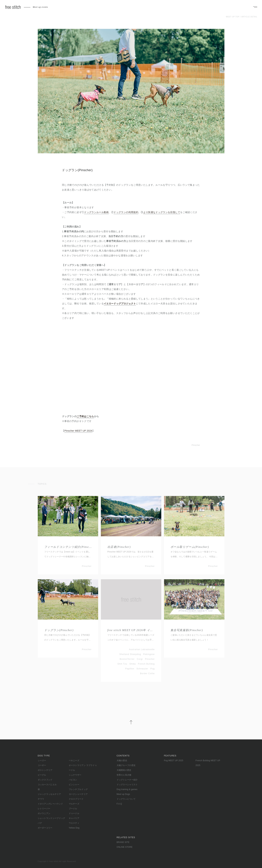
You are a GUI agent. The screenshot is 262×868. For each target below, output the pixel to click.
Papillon (130, 669)
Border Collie (147, 673)
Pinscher (196, 445)
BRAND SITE (123, 842)
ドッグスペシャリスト (127, 785)
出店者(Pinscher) (119, 547)
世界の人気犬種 (124, 775)
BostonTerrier (127, 659)
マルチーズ (74, 804)
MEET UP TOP (233, 17)
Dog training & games (127, 789)
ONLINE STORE (125, 847)
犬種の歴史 (122, 761)
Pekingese (149, 654)
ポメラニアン (44, 813)
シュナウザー (75, 775)
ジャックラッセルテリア (49, 794)
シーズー (42, 761)
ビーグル (42, 775)
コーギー (42, 765)
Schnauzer (142, 669)
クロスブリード (76, 799)
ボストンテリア (45, 770)
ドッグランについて (126, 799)
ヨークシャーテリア (78, 794)
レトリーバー (44, 809)
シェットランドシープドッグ (51, 818)
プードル (73, 809)
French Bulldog (146, 664)
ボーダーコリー (45, 828)
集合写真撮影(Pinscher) (187, 630)
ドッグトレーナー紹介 (127, 780)
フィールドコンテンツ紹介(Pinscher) (68, 547)
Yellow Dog (74, 828)
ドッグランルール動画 (96, 212)
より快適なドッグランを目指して (162, 212)
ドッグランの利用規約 (126, 212)
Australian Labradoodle (142, 649)
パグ (40, 823)
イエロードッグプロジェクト (120, 304)
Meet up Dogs (123, 794)
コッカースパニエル (47, 785)
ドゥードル (74, 813)
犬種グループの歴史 (126, 765)
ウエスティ (74, 823)
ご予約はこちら (85, 416)
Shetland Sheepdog (130, 654)
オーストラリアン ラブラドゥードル (83, 768)
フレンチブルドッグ (78, 789)
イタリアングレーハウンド (50, 804)
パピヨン (73, 780)
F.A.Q (119, 804)
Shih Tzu (122, 664)
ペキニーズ (74, 761)
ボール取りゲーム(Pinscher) (190, 547)
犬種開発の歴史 (124, 770)
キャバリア (74, 818)
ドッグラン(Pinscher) (59, 630)
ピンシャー (74, 785)
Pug (153, 669)
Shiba (133, 664)
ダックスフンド (45, 780)
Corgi (140, 659)
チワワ (41, 799)
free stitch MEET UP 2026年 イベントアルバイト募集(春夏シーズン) (131, 630)
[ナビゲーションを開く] (255, 7)
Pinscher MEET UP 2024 (78, 431)
